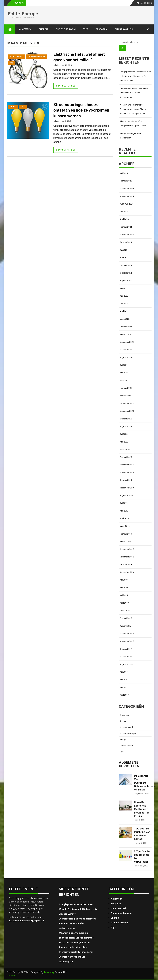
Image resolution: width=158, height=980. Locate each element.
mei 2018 (124, 595)
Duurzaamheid (124, 29)
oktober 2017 (126, 649)
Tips (86, 29)
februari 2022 (126, 327)
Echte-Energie (23, 14)
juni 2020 (124, 442)
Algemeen (25, 29)
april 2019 (124, 518)
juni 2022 (124, 296)
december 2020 (127, 403)
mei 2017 (124, 687)
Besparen (102, 29)
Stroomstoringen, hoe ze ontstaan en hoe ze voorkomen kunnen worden (81, 110)
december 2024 (127, 189)
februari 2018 (126, 618)
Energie (44, 29)
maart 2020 (125, 449)
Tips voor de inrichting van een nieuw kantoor (142, 834)
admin (56, 65)
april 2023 (124, 258)
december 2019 (127, 465)
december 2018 (127, 549)
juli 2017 (124, 672)
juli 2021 (124, 365)
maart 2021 (125, 380)
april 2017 (124, 695)
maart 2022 (125, 319)
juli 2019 (124, 503)
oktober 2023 (126, 242)
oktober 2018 (126, 564)
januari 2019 (125, 541)
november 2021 (127, 342)
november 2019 (127, 472)
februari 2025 (126, 181)
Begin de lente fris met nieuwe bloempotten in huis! (142, 809)
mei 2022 (124, 304)
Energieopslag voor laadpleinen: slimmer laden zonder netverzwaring (135, 93)
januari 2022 (125, 334)
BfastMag (49, 972)
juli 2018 (124, 580)
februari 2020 (126, 457)
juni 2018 (124, 588)
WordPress (12, 975)
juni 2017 (124, 680)
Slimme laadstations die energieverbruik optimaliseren (133, 123)
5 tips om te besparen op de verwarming (142, 857)
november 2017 (127, 641)
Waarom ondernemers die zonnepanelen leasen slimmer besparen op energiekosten (134, 109)
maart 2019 (125, 526)
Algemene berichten (129, 764)
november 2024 (127, 196)
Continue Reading (66, 86)
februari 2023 (126, 265)
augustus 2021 (126, 357)
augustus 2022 (126, 281)
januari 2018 (125, 626)
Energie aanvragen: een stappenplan (130, 136)
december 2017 (127, 634)
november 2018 (127, 557)
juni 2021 (124, 373)
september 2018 (127, 572)
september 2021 (127, 350)
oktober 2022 (126, 273)
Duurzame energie (37, 57)
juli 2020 (124, 434)
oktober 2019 (126, 480)
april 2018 (124, 603)
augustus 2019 (126, 495)
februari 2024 (126, 227)
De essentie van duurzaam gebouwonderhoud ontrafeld (142, 783)
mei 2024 (124, 212)
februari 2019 (126, 534)
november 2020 (127, 411)
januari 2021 (125, 396)
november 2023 (127, 234)
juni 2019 (124, 511)
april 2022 (124, 311)
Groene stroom (66, 29)
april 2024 (124, 219)
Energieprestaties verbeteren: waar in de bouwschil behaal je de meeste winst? (135, 76)
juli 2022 (124, 288)
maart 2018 (125, 611)
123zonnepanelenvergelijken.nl (26, 921)
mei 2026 (124, 173)
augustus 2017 (126, 664)
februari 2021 (126, 388)
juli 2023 (124, 250)
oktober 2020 (126, 419)
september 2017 (127, 657)
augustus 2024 (126, 204)
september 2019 (127, 488)
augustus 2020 (126, 426)
